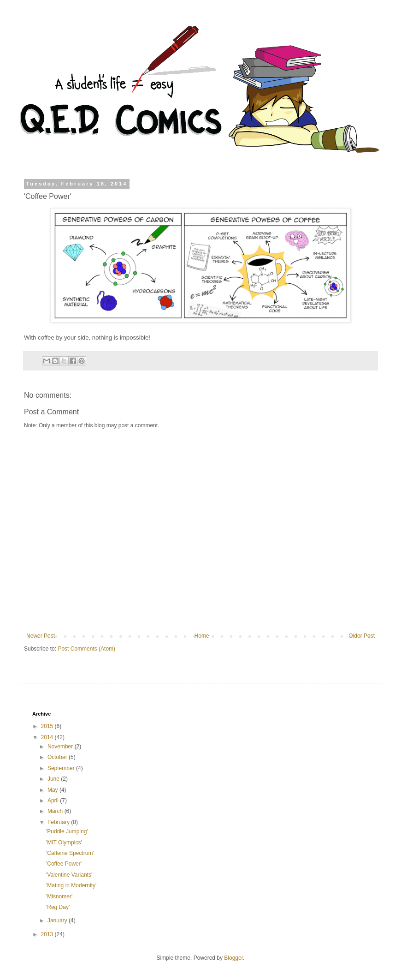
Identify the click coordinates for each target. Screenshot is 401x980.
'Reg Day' (58, 907)
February (59, 822)
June (54, 779)
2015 (48, 726)
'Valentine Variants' (69, 875)
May (53, 790)
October (58, 757)
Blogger (233, 958)
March (56, 811)
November (61, 747)
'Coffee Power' (64, 864)
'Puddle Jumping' (67, 831)
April (54, 801)
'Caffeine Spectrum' (70, 853)
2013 (48, 934)
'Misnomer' (59, 896)
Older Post (362, 636)
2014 (48, 737)
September (62, 768)
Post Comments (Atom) (86, 649)
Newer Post (41, 636)
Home (202, 636)
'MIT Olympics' (64, 843)
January (58, 920)
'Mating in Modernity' (71, 885)
